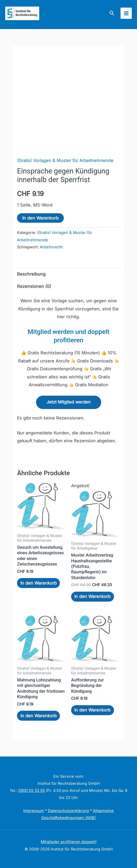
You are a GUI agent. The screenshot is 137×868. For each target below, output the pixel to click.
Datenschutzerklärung (68, 811)
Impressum (34, 811)
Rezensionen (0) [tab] (34, 286)
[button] (112, 13)
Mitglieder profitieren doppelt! (69, 842)
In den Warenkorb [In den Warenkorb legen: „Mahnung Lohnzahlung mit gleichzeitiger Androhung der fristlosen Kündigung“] (39, 716)
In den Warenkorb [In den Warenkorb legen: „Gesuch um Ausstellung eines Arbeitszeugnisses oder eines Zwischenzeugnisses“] (39, 583)
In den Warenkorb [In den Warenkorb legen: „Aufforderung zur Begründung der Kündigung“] (92, 710)
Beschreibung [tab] (31, 274)
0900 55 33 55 (32, 791)
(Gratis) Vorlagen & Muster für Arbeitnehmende (65, 160)
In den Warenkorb (40, 218)
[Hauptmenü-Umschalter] (126, 13)
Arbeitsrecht (51, 247)
